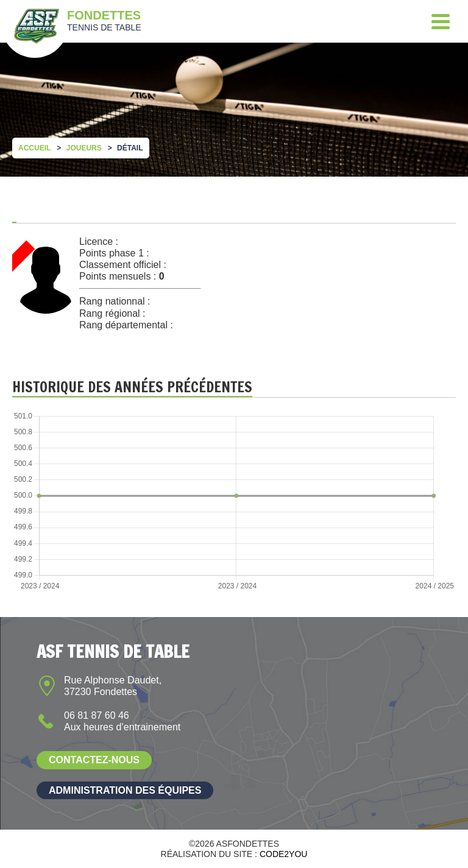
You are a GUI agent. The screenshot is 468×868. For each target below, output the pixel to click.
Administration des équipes (125, 790)
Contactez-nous (94, 760)
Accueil (34, 148)
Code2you (284, 854)
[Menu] (441, 21)
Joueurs (84, 148)
